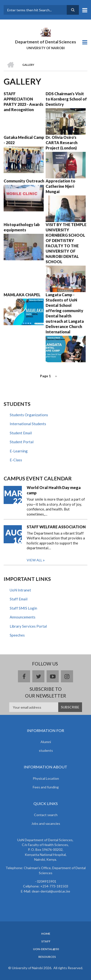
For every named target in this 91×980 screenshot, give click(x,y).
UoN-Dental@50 (46, 949)
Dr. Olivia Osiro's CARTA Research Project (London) (62, 143)
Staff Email (19, 599)
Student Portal (22, 442)
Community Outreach (24, 181)
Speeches (17, 635)
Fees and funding (46, 787)
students (46, 750)
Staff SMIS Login (23, 608)
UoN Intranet (20, 590)
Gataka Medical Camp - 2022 (24, 140)
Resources (47, 957)
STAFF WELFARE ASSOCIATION (56, 527)
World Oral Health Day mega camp (54, 490)
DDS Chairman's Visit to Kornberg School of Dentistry (66, 99)
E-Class (16, 460)
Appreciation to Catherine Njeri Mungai (60, 186)
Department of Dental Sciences (45, 42)
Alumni (46, 742)
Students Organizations (29, 415)
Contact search (46, 815)
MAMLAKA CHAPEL (22, 295)
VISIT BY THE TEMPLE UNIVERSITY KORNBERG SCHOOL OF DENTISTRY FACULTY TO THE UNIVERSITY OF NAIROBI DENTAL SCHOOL (66, 243)
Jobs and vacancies (46, 823)
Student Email (21, 433)
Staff (46, 941)
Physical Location (46, 778)
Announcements (23, 617)
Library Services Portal (28, 626)
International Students (28, 424)
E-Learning (19, 451)
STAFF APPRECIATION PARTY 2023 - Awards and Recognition (24, 102)
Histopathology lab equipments (22, 227)
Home (46, 934)
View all (34, 560)
